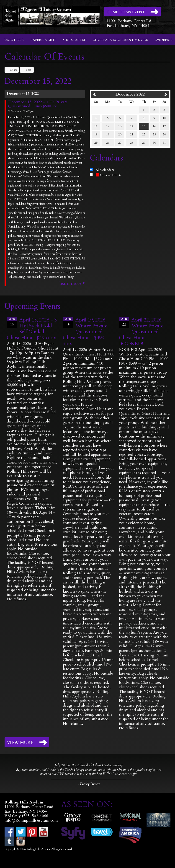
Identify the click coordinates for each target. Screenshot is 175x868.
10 (164, 118)
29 (144, 143)
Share (12, 70)
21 (132, 134)
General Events (108, 175)
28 (132, 143)
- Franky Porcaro (89, 784)
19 (108, 134)
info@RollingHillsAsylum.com (31, 820)
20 (120, 134)
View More (20, 743)
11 (96, 126)
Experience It (43, 40)
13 (120, 126)
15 (144, 126)
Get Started (75, 40)
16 (154, 126)
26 (108, 143)
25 (96, 143)
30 (154, 143)
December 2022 (130, 94)
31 (164, 143)
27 (120, 143)
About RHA (14, 40)
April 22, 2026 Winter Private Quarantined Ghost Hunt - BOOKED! (141, 332)
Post (26, 70)
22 (144, 134)
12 (108, 126)
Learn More (71, 283)
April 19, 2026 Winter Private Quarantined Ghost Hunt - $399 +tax (85, 332)
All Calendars (105, 170)
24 (164, 134)
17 (164, 126)
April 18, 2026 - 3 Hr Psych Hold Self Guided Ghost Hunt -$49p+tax (32, 329)
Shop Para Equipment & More (121, 40)
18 (96, 134)
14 (132, 126)
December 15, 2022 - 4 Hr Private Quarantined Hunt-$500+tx (38, 104)
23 (154, 134)
